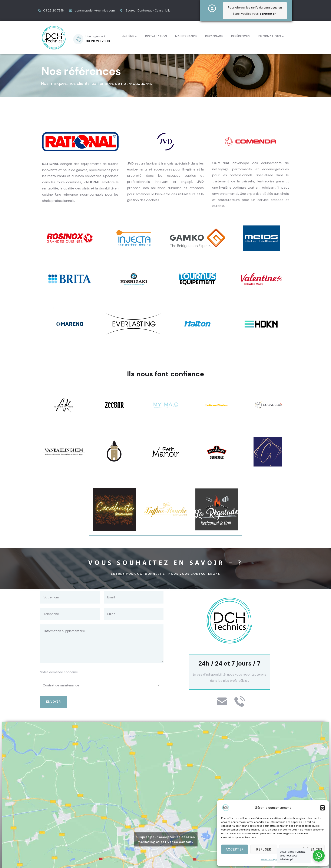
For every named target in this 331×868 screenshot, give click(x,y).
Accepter (235, 849)
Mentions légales (271, 859)
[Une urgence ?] (78, 38)
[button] (322, 808)
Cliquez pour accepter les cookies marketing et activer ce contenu (166, 837)
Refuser (264, 849)
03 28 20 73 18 (98, 40)
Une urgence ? (96, 35)
